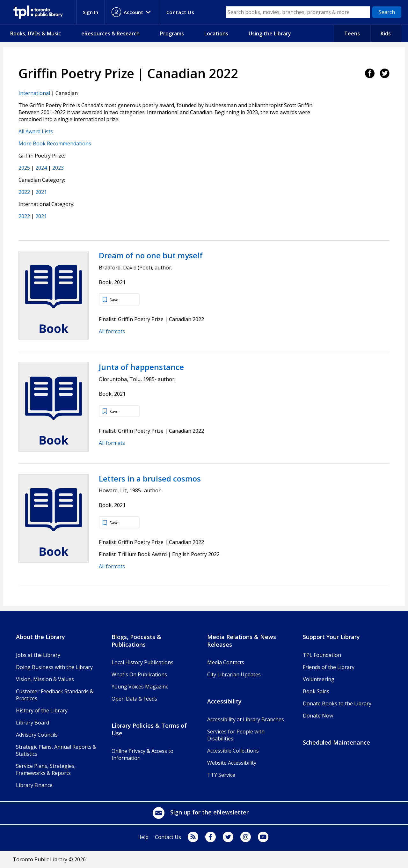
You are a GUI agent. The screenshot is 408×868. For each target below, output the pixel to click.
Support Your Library (331, 637)
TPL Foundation (322, 655)
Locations (216, 33)
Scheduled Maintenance (336, 742)
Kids (386, 33)
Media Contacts (226, 662)
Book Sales (316, 691)
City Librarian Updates (234, 674)
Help (143, 837)
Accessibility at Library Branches (246, 719)
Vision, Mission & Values (45, 679)
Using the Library (270, 33)
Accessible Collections (233, 751)
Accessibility (224, 701)
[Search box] (298, 12)
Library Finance (34, 785)
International (34, 93)
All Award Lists (36, 131)
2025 (24, 168)
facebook (211, 837)
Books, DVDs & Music (36, 33)
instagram (246, 837)
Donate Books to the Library (337, 703)
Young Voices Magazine (140, 687)
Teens (352, 33)
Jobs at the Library (38, 655)
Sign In (91, 12)
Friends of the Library (329, 667)
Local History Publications (142, 662)
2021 (41, 192)
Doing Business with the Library (54, 667)
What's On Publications (139, 674)
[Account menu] (132, 12)
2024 (41, 168)
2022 (24, 192)
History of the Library (42, 710)
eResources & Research (110, 33)
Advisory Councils (37, 735)
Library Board (33, 723)
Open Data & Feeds (134, 699)
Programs (172, 33)
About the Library (40, 637)
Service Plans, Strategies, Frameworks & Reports (46, 769)
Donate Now (318, 716)
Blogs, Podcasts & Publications (136, 640)
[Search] (387, 12)
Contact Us (168, 837)
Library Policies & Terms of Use (149, 729)
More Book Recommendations (55, 143)
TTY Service (221, 775)
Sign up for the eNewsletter (200, 812)
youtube (263, 837)
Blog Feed (193, 837)
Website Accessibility (232, 763)
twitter (228, 837)
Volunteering (319, 679)
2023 (58, 168)
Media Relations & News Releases (242, 640)
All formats (112, 331)
